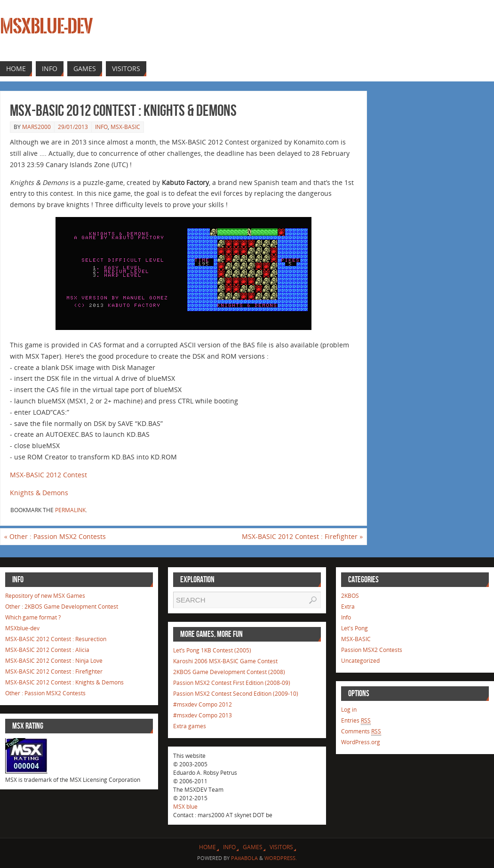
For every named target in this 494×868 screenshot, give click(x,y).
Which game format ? (33, 617)
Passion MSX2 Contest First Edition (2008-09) (232, 683)
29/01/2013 (73, 127)
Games (253, 847)
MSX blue (185, 807)
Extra (348, 607)
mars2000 (36, 127)
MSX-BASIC (125, 127)
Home (207, 847)
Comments (361, 731)
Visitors (281, 847)
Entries (356, 721)
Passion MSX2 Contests (372, 650)
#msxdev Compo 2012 (203, 704)
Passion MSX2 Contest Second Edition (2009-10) (236, 694)
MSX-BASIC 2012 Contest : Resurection (56, 639)
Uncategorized (360, 661)
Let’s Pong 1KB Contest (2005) (212, 650)
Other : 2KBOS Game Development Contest (62, 607)
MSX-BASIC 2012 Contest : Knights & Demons (64, 682)
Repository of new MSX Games (45, 596)
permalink (70, 510)
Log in (349, 710)
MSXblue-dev (46, 26)
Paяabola (244, 858)
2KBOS (350, 596)
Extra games (190, 726)
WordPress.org (361, 742)
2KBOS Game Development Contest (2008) (229, 672)
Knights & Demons (39, 493)
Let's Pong (355, 628)
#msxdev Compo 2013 (203, 715)
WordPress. (281, 858)
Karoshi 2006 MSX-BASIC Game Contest (225, 661)
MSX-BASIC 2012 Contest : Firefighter (302, 536)
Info (101, 127)
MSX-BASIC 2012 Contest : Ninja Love (54, 661)
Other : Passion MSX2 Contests (55, 536)
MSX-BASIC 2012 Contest (48, 475)
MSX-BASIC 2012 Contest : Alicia (47, 650)
